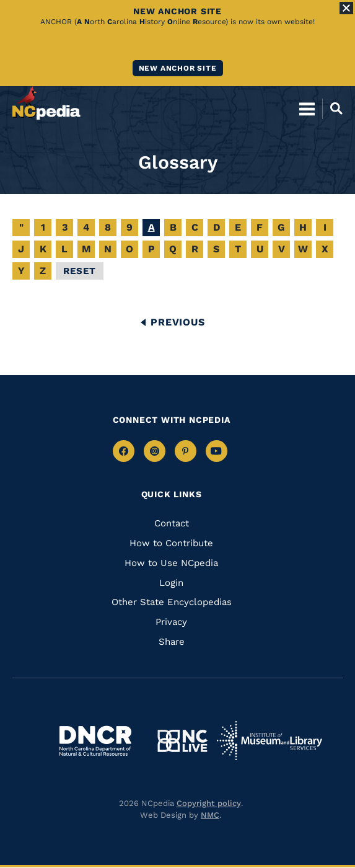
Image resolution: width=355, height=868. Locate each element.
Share (172, 642)
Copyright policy (209, 803)
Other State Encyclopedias (172, 602)
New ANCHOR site (178, 68)
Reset (80, 271)
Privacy (171, 622)
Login (171, 583)
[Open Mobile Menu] (307, 108)
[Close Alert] (346, 8)
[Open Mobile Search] (332, 108)
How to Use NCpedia (171, 563)
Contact (172, 523)
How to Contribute (171, 543)
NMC (210, 815)
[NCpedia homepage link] (46, 103)
